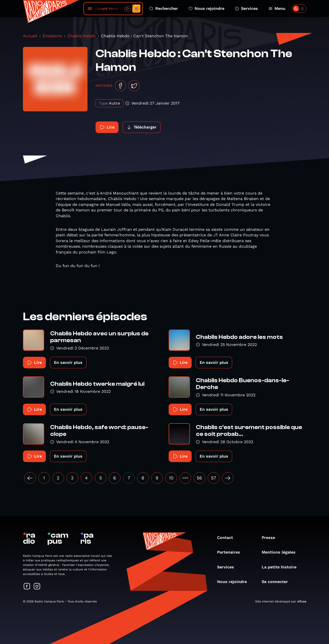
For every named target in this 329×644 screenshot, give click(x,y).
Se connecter (277, 582)
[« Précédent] (30, 478)
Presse (271, 538)
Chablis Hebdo (82, 36)
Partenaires (231, 552)
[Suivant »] (228, 478)
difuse (302, 601)
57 (214, 478)
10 (171, 478)
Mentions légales (281, 552)
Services (246, 8)
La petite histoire (282, 567)
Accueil (30, 36)
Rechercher (164, 8)
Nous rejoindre (206, 8)
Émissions (52, 36)
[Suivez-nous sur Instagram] (37, 587)
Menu (277, 8)
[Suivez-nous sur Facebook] (27, 587)
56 (199, 478)
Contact (228, 538)
